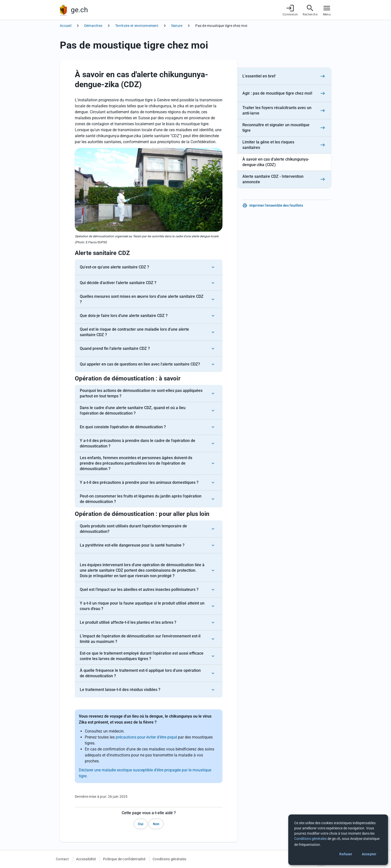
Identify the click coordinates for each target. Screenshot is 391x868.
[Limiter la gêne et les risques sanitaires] (284, 145)
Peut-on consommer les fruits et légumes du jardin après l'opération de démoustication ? (141, 499)
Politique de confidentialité (124, 859)
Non (156, 824)
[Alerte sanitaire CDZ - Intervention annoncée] (284, 179)
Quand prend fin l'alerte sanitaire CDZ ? (115, 348)
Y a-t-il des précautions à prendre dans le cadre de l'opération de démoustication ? (138, 443)
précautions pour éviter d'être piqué (146, 737)
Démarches (93, 26)
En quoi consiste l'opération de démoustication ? (123, 427)
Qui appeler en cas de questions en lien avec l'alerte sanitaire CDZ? (140, 364)
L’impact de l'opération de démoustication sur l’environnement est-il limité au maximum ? (140, 639)
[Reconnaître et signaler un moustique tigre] (284, 128)
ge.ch (79, 10)
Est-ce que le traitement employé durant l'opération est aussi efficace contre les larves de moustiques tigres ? (142, 656)
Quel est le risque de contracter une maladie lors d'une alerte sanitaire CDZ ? (134, 332)
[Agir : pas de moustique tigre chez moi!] (284, 93)
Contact (62, 859)
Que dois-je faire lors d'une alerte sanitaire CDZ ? (124, 316)
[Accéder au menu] (327, 10)
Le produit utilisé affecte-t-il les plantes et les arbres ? (128, 622)
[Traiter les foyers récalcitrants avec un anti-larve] (284, 111)
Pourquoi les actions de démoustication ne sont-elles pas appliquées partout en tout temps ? (141, 393)
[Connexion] (290, 10)
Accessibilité (86, 859)
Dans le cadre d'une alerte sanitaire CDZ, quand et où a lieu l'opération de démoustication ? (133, 410)
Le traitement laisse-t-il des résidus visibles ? (120, 690)
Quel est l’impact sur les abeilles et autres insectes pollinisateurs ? (139, 589)
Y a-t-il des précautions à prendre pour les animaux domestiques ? (139, 482)
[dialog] (338, 840)
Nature (177, 26)
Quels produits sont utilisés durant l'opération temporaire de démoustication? (133, 529)
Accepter (369, 854)
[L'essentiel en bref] (284, 76)
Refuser (346, 854)
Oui (141, 824)
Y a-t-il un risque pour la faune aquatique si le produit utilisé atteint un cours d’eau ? (142, 606)
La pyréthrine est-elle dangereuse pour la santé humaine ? (132, 545)
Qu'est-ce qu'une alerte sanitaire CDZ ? (114, 267)
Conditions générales (169, 859)
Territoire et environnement (137, 26)
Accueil (66, 26)
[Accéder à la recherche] (310, 10)
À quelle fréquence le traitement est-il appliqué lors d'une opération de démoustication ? (140, 673)
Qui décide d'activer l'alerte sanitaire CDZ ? (118, 283)
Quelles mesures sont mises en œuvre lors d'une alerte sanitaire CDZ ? (142, 299)
